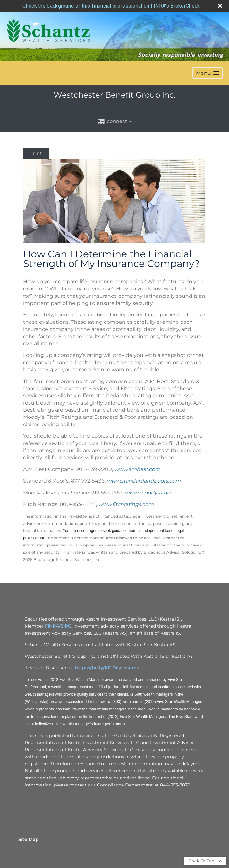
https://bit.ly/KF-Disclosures (107, 668)
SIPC (66, 626)
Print (36, 153)
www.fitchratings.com (126, 504)
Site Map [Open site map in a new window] (29, 839)
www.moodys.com (148, 493)
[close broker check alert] (220, 6)
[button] (208, 73)
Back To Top (205, 861)
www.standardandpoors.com (144, 481)
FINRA (52, 626)
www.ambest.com (137, 469)
